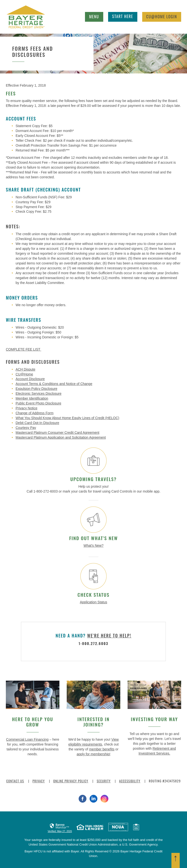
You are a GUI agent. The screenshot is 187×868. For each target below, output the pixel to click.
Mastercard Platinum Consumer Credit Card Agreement (57, 433)
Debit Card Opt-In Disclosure (37, 423)
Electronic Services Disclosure (38, 394)
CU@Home (24, 374)
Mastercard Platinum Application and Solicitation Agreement (61, 437)
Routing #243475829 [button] (165, 781)
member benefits (102, 749)
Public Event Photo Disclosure (38, 403)
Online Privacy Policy (71, 781)
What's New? (93, 545)
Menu (96, 16)
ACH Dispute (25, 369)
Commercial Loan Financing (27, 739)
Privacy (39, 781)
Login (162, 17)
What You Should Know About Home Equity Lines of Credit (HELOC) (67, 418)
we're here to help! (109, 636)
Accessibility (130, 781)
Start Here (123, 16)
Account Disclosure (30, 379)
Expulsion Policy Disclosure (36, 389)
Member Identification (32, 398)
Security (104, 781)
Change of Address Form (35, 413)
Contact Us (15, 781)
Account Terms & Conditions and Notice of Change (54, 384)
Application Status (93, 602)
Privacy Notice (26, 408)
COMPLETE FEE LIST (23, 349)
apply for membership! (94, 754)
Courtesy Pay (26, 428)
